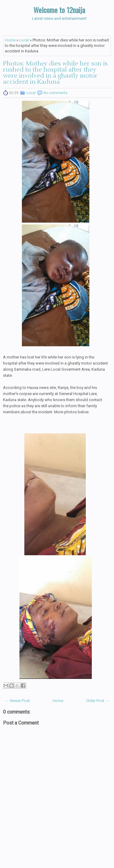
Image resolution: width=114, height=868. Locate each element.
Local (24, 40)
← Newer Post (17, 701)
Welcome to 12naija (59, 10)
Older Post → (98, 701)
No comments (55, 93)
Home (10, 40)
